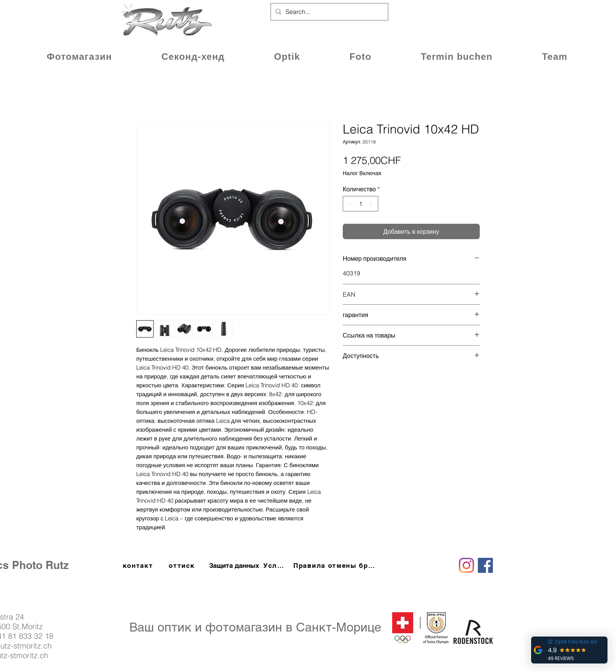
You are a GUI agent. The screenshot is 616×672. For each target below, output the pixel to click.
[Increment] (372, 204)
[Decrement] (349, 204)
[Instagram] (466, 565)
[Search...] (329, 12)
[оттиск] (183, 566)
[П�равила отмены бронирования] (335, 566)
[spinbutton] (360, 204)
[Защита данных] (234, 566)
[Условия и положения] (276, 566)
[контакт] (139, 566)
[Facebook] (485, 565)
